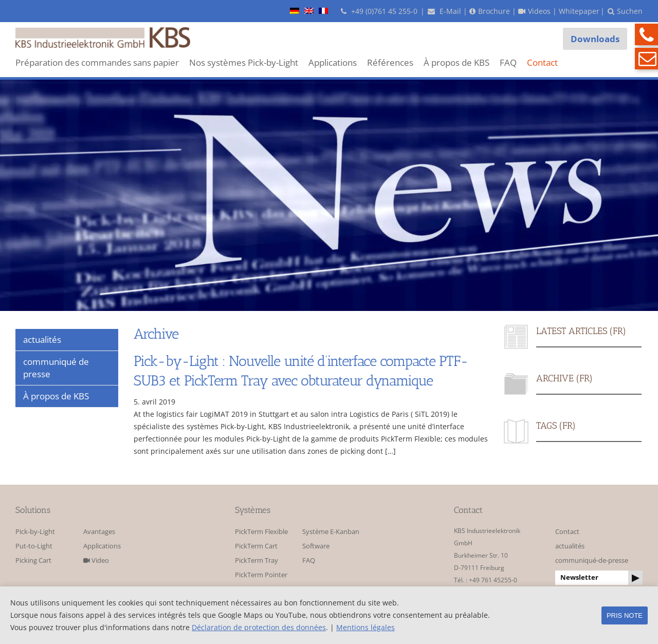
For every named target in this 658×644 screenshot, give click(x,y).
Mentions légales (365, 627)
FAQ (508, 62)
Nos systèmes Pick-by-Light (244, 62)
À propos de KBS (456, 62)
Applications (333, 62)
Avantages (99, 532)
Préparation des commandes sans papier (97, 62)
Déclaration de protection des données (259, 627)
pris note (625, 615)
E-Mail (444, 11)
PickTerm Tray (257, 560)
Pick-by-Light (35, 532)
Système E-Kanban (331, 532)
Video (96, 560)
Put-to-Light (34, 546)
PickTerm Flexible (261, 532)
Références (390, 62)
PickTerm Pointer (261, 575)
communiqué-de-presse (592, 560)
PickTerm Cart (256, 546)
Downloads (595, 39)
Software (316, 546)
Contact (542, 62)
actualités (570, 546)
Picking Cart (33, 560)
